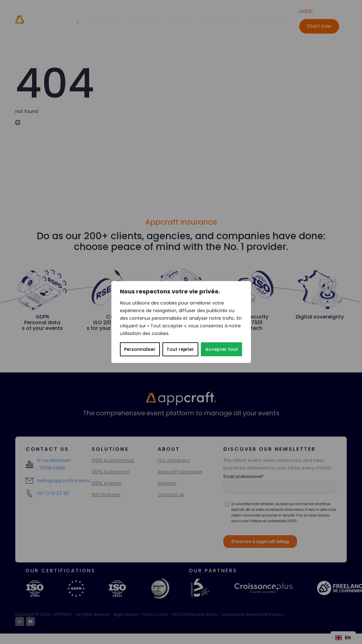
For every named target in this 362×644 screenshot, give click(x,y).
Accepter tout (222, 349)
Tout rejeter (180, 349)
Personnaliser (140, 349)
